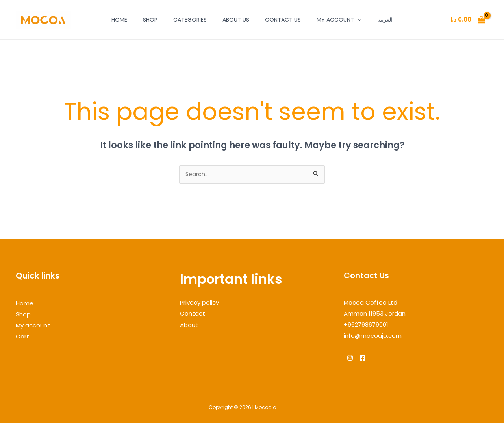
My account (339, 20)
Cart (22, 337)
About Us (236, 20)
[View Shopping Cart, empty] (468, 20)
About (189, 325)
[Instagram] (350, 359)
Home (119, 20)
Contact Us (283, 20)
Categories (190, 20)
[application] (358, 20)
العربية (385, 20)
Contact (193, 314)
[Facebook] (367, 359)
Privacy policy (199, 303)
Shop (150, 20)
